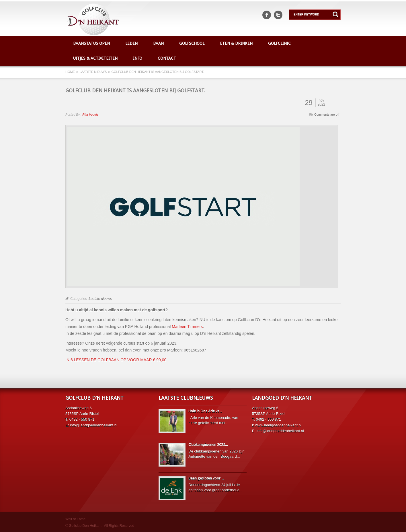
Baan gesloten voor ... (206, 478)
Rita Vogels (90, 114)
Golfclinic (279, 43)
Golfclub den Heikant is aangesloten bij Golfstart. (135, 91)
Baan (158, 43)
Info (138, 58)
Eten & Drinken (236, 43)
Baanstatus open (91, 43)
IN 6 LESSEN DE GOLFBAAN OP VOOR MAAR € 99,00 (116, 360)
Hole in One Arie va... (205, 411)
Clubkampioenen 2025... (208, 445)
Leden (131, 43)
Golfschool (192, 43)
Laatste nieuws (93, 72)
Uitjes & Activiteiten (95, 58)
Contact (167, 58)
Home (70, 72)
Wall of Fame (75, 519)
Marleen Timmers (187, 327)
